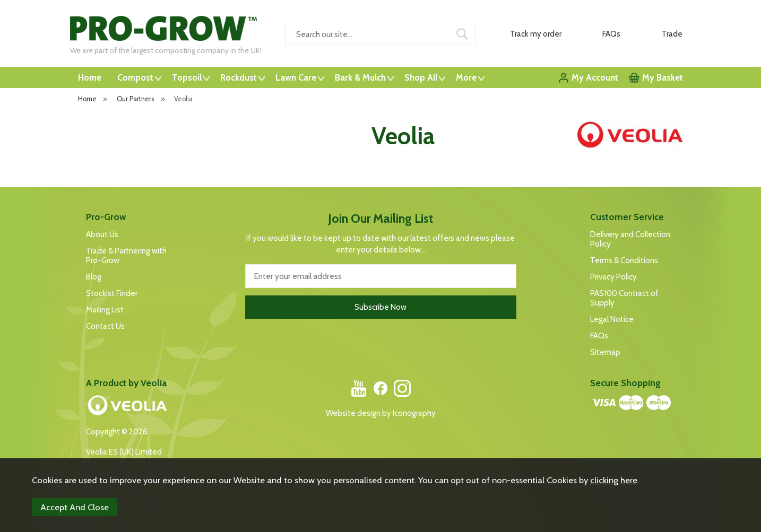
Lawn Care (296, 77)
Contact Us (105, 326)
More (466, 77)
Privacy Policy (613, 277)
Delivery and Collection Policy (630, 239)
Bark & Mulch (360, 77)
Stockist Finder (112, 293)
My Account (595, 77)
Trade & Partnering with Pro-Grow (126, 256)
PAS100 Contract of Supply (624, 298)
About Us (102, 234)
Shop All (421, 77)
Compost (135, 77)
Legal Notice (612, 319)
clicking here (614, 480)
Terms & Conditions (624, 260)
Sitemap (605, 352)
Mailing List (105, 310)
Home (90, 77)
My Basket (663, 77)
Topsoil (187, 77)
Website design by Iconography (381, 413)
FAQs (599, 336)
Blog (94, 277)
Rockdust (239, 77)
